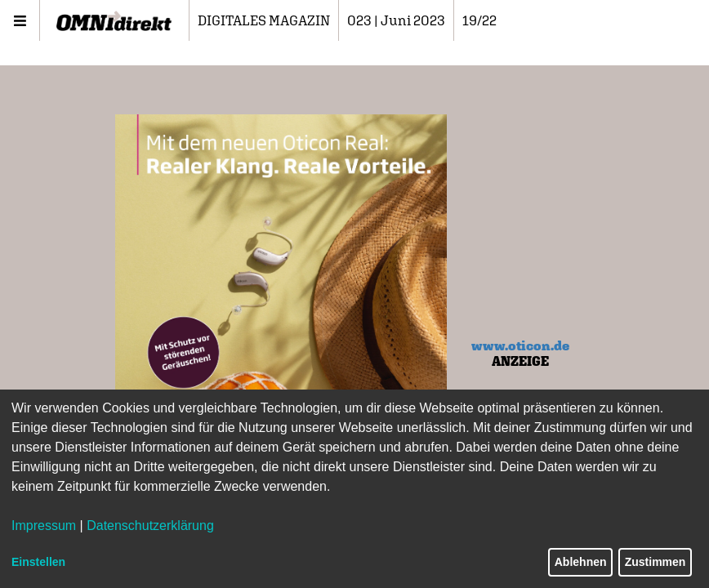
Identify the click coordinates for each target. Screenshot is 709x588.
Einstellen (38, 562)
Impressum (44, 526)
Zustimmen (655, 562)
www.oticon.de (520, 345)
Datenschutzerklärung (150, 526)
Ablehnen (581, 562)
